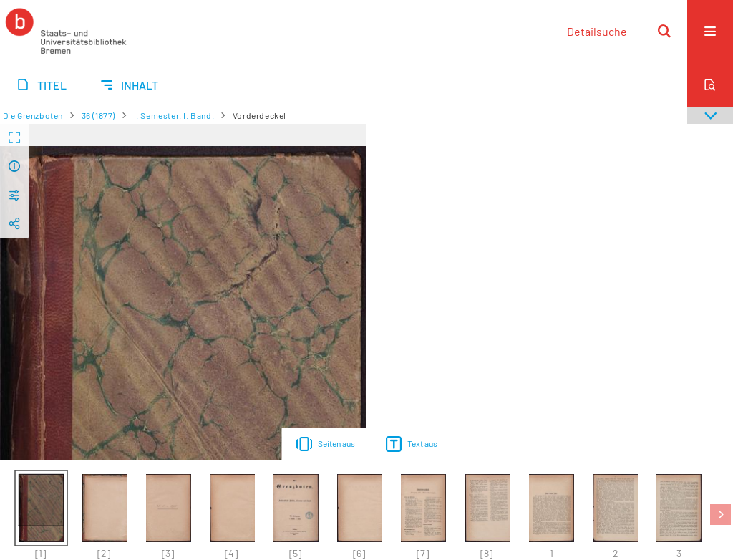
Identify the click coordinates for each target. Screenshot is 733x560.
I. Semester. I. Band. (174, 115)
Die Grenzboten (33, 115)
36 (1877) (98, 115)
